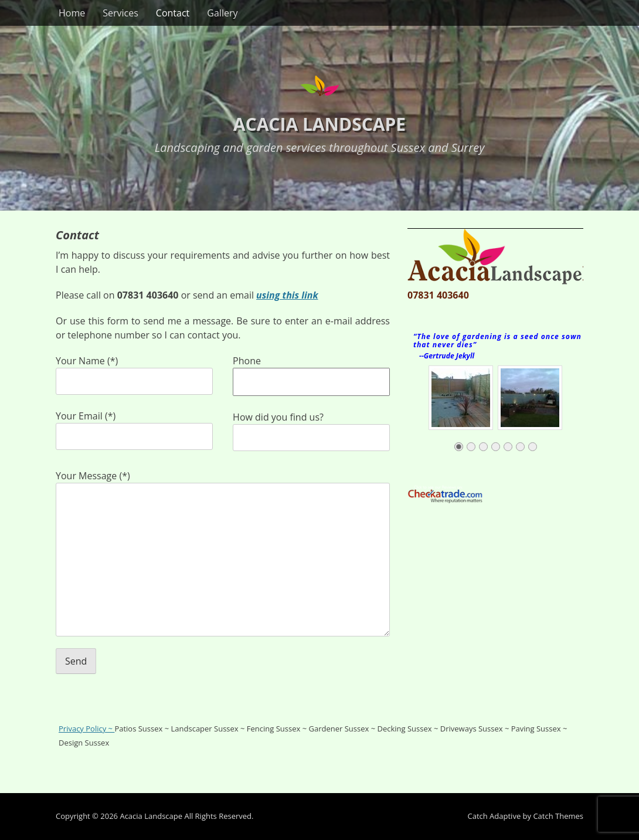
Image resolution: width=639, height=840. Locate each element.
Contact (173, 13)
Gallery (222, 13)
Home (72, 13)
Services (120, 13)
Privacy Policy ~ (86, 729)
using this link (287, 295)
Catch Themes (558, 816)
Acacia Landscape (319, 124)
